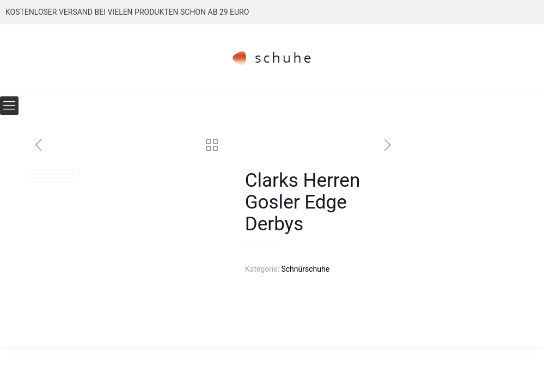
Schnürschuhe (305, 269)
